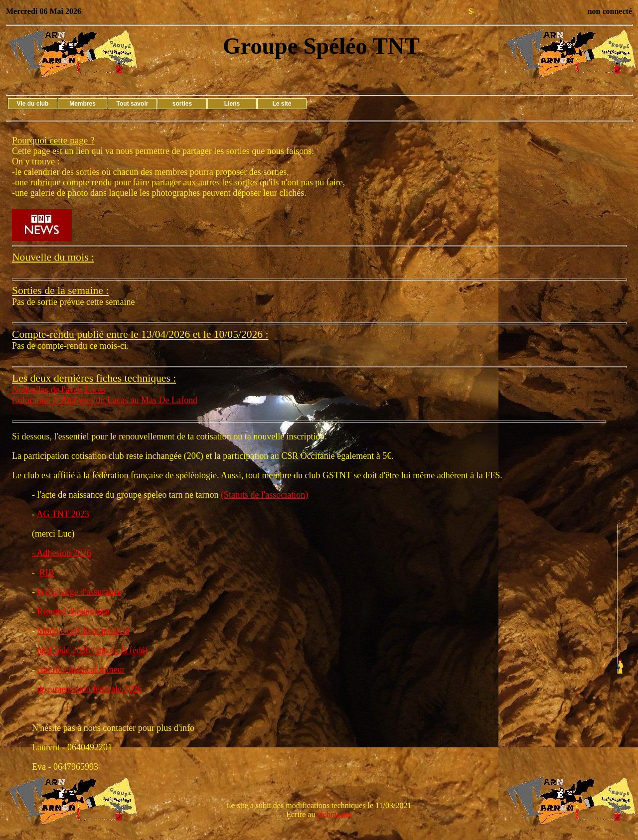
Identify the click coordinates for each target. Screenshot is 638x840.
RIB (47, 572)
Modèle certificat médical (83, 631)
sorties (182, 104)
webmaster (334, 814)
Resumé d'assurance (74, 611)
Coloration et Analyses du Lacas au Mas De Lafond (105, 400)
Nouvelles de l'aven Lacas (59, 390)
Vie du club (33, 104)
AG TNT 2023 (63, 514)
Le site (282, 104)
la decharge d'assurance (80, 592)
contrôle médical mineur (81, 670)
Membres (82, 104)
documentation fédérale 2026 (90, 689)
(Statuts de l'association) (264, 495)
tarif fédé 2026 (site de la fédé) (93, 650)
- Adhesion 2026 (62, 553)
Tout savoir (133, 104)
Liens (232, 104)
